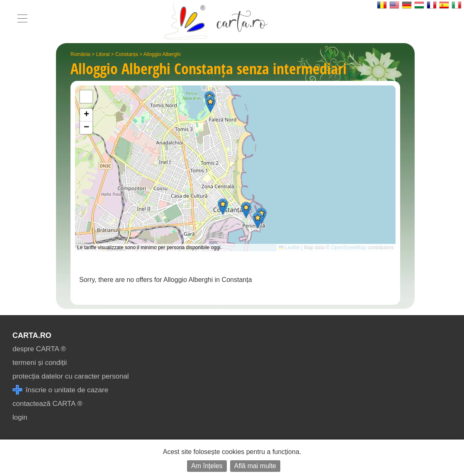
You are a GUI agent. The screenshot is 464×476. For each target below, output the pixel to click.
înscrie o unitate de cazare (60, 390)
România (80, 54)
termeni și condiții (40, 363)
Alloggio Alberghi (162, 54)
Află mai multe (255, 466)
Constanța (127, 54)
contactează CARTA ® (47, 404)
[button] (258, 220)
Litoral (103, 54)
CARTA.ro (32, 335)
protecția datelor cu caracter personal (71, 376)
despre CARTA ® (39, 349)
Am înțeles (207, 466)
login (20, 417)
